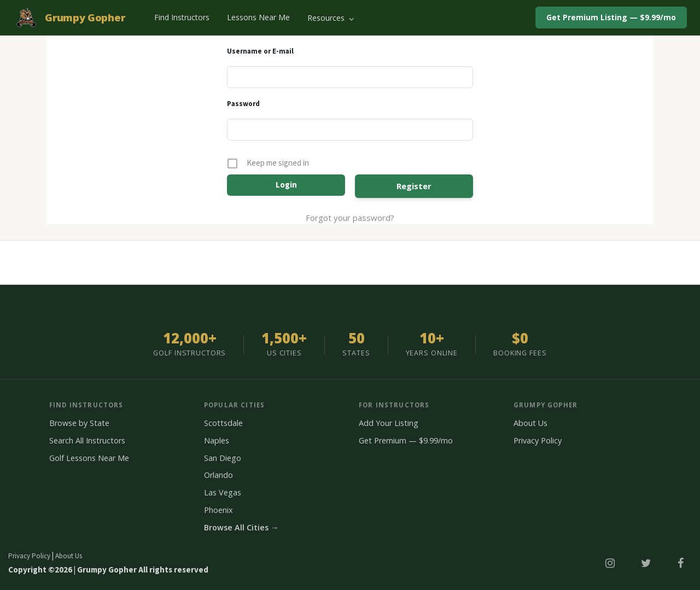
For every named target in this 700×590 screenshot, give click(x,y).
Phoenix (218, 510)
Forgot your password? (350, 218)
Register (414, 186)
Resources (331, 18)
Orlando (218, 475)
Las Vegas (223, 492)
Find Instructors (182, 17)
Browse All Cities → (241, 527)
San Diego (223, 458)
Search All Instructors (87, 440)
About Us (530, 423)
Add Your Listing (389, 423)
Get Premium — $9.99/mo (406, 440)
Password (243, 104)
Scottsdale (223, 423)
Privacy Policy (538, 440)
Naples (217, 440)
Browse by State (79, 423)
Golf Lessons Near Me (89, 458)
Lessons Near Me (258, 17)
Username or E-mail (260, 51)
